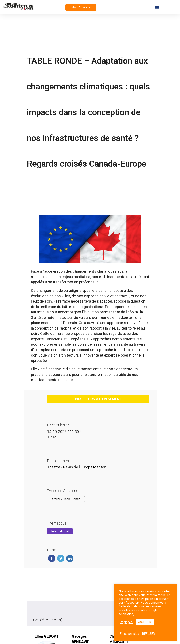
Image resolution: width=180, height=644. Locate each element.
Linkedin (70, 558)
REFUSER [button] (149, 634)
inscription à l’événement (98, 399)
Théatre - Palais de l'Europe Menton (77, 467)
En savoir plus (129, 634)
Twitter (61, 558)
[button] (81, 7)
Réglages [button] (126, 622)
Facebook (52, 558)
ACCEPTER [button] (145, 622)
